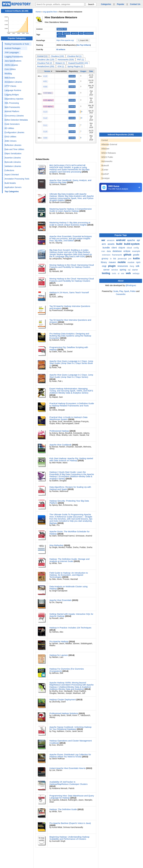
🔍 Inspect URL (83, 40)
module (131, 262)
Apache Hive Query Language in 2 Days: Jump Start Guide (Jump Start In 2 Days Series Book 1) (71, 363)
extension (107, 255)
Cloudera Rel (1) (74, 56)
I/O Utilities (9, 128)
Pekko (133, 291)
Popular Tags (121, 235)
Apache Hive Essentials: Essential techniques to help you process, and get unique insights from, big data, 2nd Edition (71, 238)
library (104, 262)
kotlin (136, 258)
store (60, 33)
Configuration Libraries (14, 132)
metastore (89, 33)
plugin (112, 266)
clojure (122, 248)
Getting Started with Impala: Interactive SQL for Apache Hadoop (71, 615)
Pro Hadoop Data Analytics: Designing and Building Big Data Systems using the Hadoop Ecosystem (70, 336)
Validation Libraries (13, 166)
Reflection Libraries (13, 145)
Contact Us (135, 4)
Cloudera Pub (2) (45, 63)
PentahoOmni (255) (46, 66)
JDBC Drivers (11, 141)
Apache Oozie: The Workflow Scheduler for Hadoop (69, 533)
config (136, 248)
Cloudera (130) (57, 56)
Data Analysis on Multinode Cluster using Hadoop (68, 588)
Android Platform (12, 111)
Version (47, 71)
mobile (122, 262)
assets (111, 244)
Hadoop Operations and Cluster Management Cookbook (71, 742)
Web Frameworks (12, 107)
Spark (127, 291)
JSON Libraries (11, 65)
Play (121, 291)
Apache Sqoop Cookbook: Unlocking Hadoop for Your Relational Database (70, 728)
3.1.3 (45, 112)
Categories (106, 4)
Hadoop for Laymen (59, 655)
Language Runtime (13, 90)
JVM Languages (12, 52)
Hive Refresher (56, 545)
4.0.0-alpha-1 (48, 106)
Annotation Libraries (13, 82)
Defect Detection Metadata (16, 120)
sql (129, 270)
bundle (107, 248)
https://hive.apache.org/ (65, 40)
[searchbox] (60, 4)
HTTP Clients (10, 86)
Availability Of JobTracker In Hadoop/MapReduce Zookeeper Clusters (68, 783)
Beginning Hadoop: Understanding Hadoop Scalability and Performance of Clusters (69, 838)
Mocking (8, 74)
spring (123, 270)
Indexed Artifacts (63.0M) (17, 11)
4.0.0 (45, 87)
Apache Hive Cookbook (60, 445)
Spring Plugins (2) (75, 66)
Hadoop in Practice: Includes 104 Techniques (70, 628)
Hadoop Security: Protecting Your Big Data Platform (69, 502)
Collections (9, 170)
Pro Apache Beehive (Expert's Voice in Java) (70, 823)
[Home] (17, 6)
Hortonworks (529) (66, 60)
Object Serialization (13, 154)
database (117, 251)
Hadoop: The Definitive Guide (63, 809)
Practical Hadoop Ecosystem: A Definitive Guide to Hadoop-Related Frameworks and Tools (72, 404)
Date (91, 71)
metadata (61, 36)
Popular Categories (17, 38)
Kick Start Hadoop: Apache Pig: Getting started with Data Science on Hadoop (71, 459)
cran (103, 251)
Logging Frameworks (14, 57)
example (136, 251)
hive (81, 33)
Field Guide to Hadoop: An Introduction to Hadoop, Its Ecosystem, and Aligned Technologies (69, 575)
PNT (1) (81, 60)
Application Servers (13, 187)
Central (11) (42, 56)
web (129, 273)
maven (113, 262)
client (115, 248)
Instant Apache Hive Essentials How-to (67, 768)
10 (81, 118)
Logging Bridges (12, 95)
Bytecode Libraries (13, 162)
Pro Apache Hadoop (59, 641)
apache (75, 33)
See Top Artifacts (83, 45)
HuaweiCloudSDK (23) (78, 63)
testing (106, 273)
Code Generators (12, 124)
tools (114, 273)
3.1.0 (45, 132)
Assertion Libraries (13, 158)
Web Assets (10, 78)
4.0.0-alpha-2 (48, 100)
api (138, 240)
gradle (136, 255)
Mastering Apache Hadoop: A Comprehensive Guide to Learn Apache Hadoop (71, 210)
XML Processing (12, 103)
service (115, 270)
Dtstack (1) (60, 63)
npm (138, 262)
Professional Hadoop (59, 431)
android (121, 240)
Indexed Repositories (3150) (121, 135)
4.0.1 (45, 81)
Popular (121, 4)
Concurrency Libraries (14, 116)
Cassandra (121, 294)
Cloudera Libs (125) (46, 60)
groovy (105, 259)
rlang (132, 266)
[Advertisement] (120, 214)
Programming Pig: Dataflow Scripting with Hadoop (69, 348)
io (111, 259)
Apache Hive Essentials (60, 600)
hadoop (67, 33)
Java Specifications (13, 61)
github (128, 255)
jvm (130, 259)
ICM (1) (61, 66)
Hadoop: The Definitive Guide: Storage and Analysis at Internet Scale (69, 560)
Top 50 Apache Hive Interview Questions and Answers (70, 321)
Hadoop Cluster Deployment (63, 699)
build (120, 244)
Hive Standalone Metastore (61, 17)
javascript (122, 259)
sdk (137, 266)
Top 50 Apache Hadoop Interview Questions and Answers (70, 307)
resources (123, 266)
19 (81, 112)
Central (72, 76)
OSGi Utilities (10, 137)
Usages (83, 71)
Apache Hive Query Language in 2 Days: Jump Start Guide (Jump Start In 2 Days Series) (71, 376)
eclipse (127, 251)
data (109, 251)
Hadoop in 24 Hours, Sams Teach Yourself (69, 292)
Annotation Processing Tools (17, 179)
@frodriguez (131, 285)
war (123, 273)
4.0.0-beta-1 (48, 93)
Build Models (10, 183)
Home (38, 12)
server (107, 270)
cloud (130, 248)
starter (135, 270)
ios (115, 259)
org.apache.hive (50, 12)
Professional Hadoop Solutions (64, 713)
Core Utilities (10, 69)
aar (104, 240)
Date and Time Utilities (14, 149)
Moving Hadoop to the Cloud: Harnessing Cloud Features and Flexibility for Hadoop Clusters (72, 266)
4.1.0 (45, 76)
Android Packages (13, 48)
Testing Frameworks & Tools (17, 44)
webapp (136, 273)
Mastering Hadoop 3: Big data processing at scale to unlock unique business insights (70, 224)
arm (104, 244)
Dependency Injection (14, 99)
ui (119, 273)
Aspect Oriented (12, 175)
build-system (132, 244)
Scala (116, 291)
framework (117, 255)
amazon (111, 240)
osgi (104, 266)
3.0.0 (45, 138)
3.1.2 (45, 118)
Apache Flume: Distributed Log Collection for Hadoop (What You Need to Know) (70, 756)
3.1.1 (45, 125)
